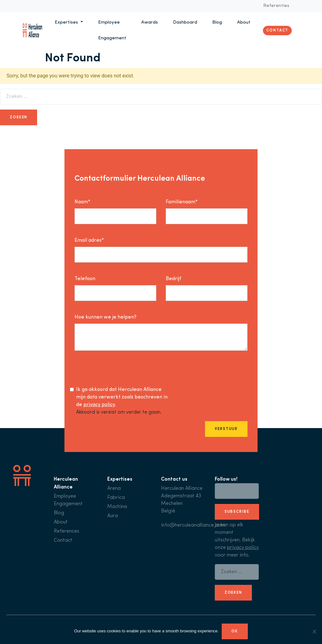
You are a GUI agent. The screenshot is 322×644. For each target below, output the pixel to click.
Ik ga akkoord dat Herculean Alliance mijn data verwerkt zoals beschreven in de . (122, 397)
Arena (114, 489)
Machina (117, 507)
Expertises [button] (67, 23)
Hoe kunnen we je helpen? (105, 317)
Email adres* (89, 240)
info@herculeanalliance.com (193, 525)
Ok (235, 631)
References (67, 531)
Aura (113, 516)
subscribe (237, 512)
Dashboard (185, 23)
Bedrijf (173, 279)
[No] (314, 631)
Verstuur (226, 429)
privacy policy (99, 405)
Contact (277, 31)
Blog (217, 23)
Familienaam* (182, 202)
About (244, 23)
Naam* (82, 202)
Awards (150, 23)
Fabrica (116, 498)
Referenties (276, 6)
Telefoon (85, 279)
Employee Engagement (112, 30)
